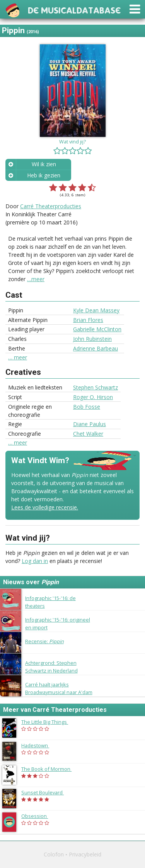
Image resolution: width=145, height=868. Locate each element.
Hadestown (39, 745)
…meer (36, 279)
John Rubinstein (92, 339)
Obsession (38, 816)
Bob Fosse (87, 407)
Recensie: (44, 641)
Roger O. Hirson (93, 397)
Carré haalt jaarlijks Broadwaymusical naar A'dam (59, 688)
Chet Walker (88, 434)
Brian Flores (88, 320)
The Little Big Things (49, 722)
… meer (18, 357)
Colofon (54, 854)
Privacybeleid (85, 854)
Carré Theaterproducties (51, 206)
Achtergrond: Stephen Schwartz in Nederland (51, 667)
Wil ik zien (44, 164)
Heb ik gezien (44, 175)
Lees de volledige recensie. (45, 507)
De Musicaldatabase (74, 9)
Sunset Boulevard (46, 792)
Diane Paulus (90, 424)
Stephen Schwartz (96, 387)
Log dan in (35, 561)
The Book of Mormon (50, 769)
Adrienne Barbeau (96, 348)
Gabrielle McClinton (97, 329)
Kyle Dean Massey (96, 310)
